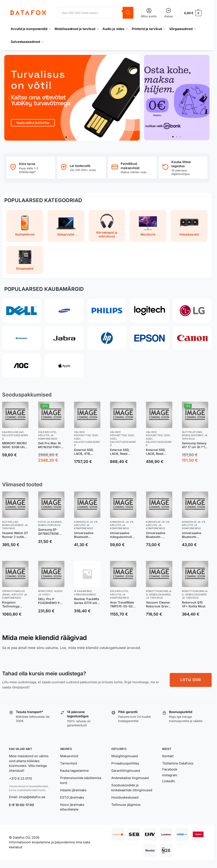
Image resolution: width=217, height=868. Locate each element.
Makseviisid (69, 756)
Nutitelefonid (192, 432)
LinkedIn (169, 781)
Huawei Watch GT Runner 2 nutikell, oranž (15, 535)
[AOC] (22, 365)
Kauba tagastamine (74, 771)
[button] (193, 13)
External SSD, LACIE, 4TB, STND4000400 (85, 452)
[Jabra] (64, 338)
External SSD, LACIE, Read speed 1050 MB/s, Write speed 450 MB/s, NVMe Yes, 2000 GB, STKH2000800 (123, 452)
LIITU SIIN (191, 680)
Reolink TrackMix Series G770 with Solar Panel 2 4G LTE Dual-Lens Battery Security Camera (87, 601)
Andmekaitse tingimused (130, 778)
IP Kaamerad (83, 591)
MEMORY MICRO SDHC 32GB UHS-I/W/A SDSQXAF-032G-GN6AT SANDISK (15, 445)
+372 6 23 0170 (20, 779)
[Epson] (149, 338)
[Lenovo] (22, 338)
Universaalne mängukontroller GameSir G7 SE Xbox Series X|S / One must (123, 535)
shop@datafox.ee (33, 797)
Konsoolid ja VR (86, 522)
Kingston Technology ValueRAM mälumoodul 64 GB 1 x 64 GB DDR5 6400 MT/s (15, 604)
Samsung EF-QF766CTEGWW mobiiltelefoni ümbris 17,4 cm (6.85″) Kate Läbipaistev (50, 532)
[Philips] (107, 311)
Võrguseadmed (85, 595)
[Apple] (64, 365)
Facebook (170, 769)
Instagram (170, 775)
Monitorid (45, 591)
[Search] (128, 13)
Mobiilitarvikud (49, 525)
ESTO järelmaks (72, 797)
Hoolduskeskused (125, 797)
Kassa (169, 13)
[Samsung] (64, 311)
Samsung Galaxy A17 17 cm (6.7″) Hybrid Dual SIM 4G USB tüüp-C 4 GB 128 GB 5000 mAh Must (194, 445)
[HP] (107, 338)
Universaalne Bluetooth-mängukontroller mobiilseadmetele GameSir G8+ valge (159, 535)
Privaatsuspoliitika (125, 763)
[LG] (192, 311)
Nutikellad (10, 522)
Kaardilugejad (13, 432)
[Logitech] (149, 311)
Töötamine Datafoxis (178, 763)
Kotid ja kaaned (50, 522)
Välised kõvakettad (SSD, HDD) (86, 435)
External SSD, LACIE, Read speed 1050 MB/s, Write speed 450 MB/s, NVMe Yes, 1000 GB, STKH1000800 (159, 452)
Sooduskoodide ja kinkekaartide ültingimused (132, 788)
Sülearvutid (47, 432)
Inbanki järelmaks (73, 790)
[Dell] (22, 311)
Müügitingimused (125, 756)
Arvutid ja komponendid (84, 527)
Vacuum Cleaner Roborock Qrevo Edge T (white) (158, 604)
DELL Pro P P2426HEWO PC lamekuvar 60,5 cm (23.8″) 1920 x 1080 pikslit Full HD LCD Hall (51, 601)
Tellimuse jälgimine (126, 805)
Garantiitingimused (126, 771)
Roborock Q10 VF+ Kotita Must (194, 604)
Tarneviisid (68, 763)
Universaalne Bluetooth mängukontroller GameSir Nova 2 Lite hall (86, 535)
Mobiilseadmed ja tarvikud (15, 527)
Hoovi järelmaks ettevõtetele (72, 807)
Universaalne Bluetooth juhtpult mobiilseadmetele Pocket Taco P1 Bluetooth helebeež (195, 535)
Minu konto (149, 13)
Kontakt (168, 756)
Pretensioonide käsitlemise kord (81, 780)
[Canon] (192, 338)
